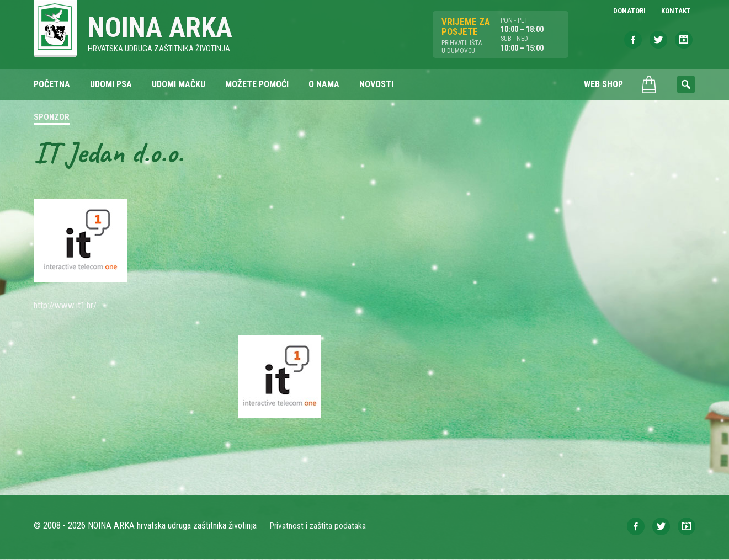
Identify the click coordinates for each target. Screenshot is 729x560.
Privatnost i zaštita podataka (319, 527)
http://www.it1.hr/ (70, 306)
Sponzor (52, 118)
